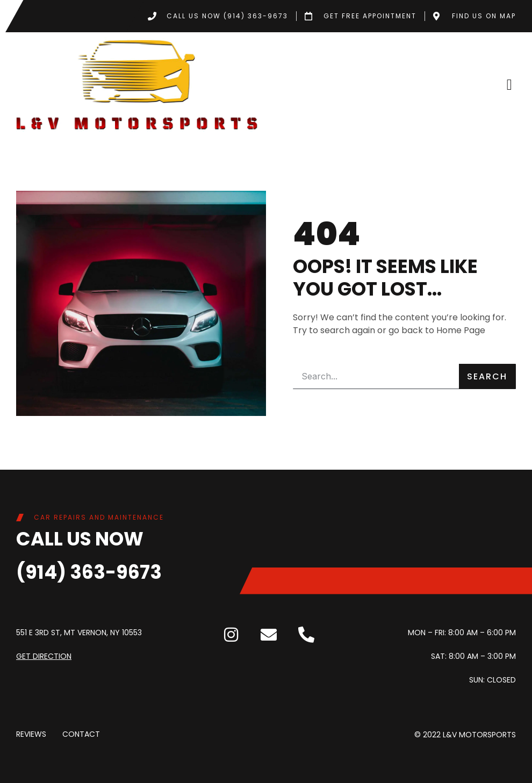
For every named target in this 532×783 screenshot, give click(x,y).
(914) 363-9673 (89, 572)
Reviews (31, 735)
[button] (509, 85)
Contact (81, 735)
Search (487, 376)
